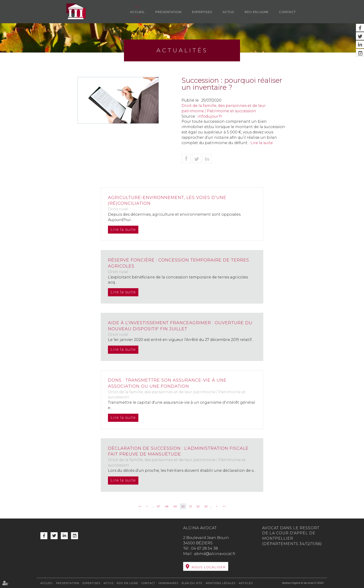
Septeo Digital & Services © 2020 (303, 583)
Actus (228, 12)
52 (198, 506)
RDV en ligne (257, 12)
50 (183, 506)
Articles (246, 583)
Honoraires (168, 583)
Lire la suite (262, 143)
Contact (287, 12)
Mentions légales (221, 583)
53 (206, 506)
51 (191, 506)
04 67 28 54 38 (205, 548)
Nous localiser (209, 567)
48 (167, 506)
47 (158, 506)
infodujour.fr (210, 116)
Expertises (202, 12)
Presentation (168, 12)
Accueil (137, 12)
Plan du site (192, 583)
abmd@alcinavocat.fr (215, 554)
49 (175, 506)
